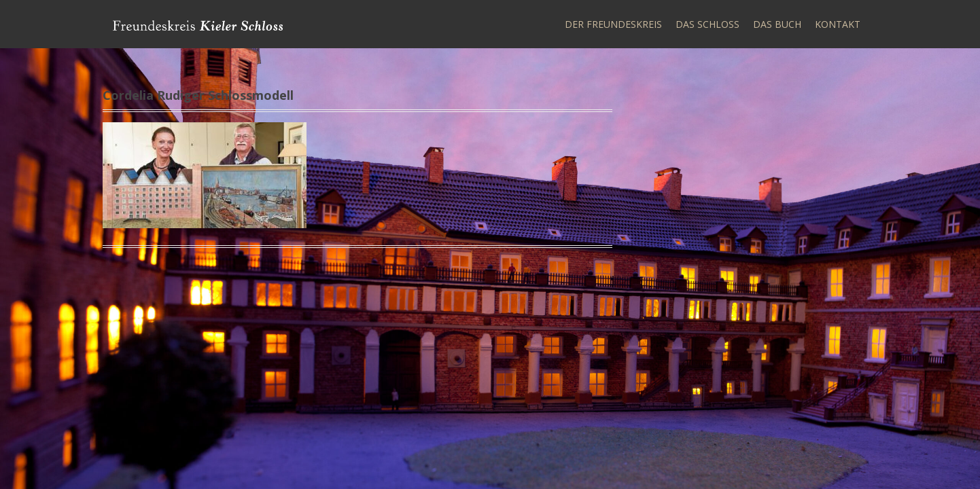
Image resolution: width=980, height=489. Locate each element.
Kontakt (838, 24)
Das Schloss (707, 24)
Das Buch (777, 24)
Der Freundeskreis (613, 24)
